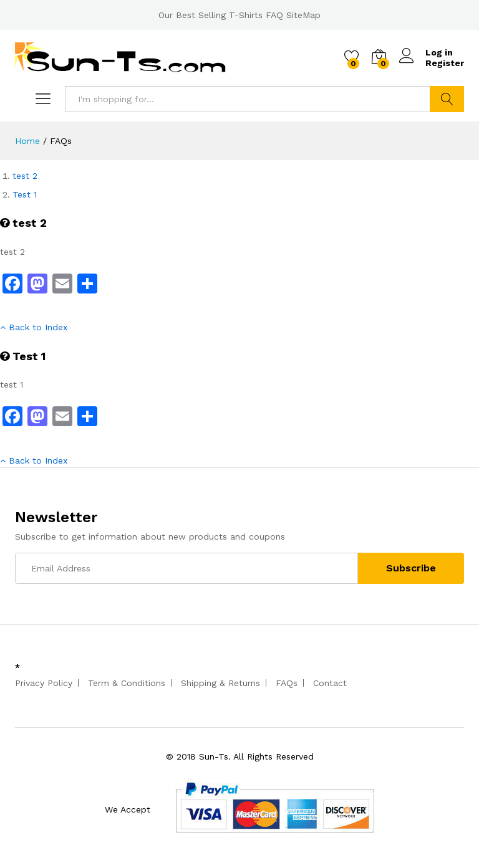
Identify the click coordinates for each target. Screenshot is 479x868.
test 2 (25, 176)
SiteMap (303, 15)
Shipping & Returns (220, 683)
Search (447, 99)
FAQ (274, 15)
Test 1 (25, 194)
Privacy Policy (44, 683)
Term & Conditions (127, 683)
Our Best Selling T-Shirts (210, 15)
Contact (330, 683)
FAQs (287, 683)
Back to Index (34, 327)
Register (445, 63)
